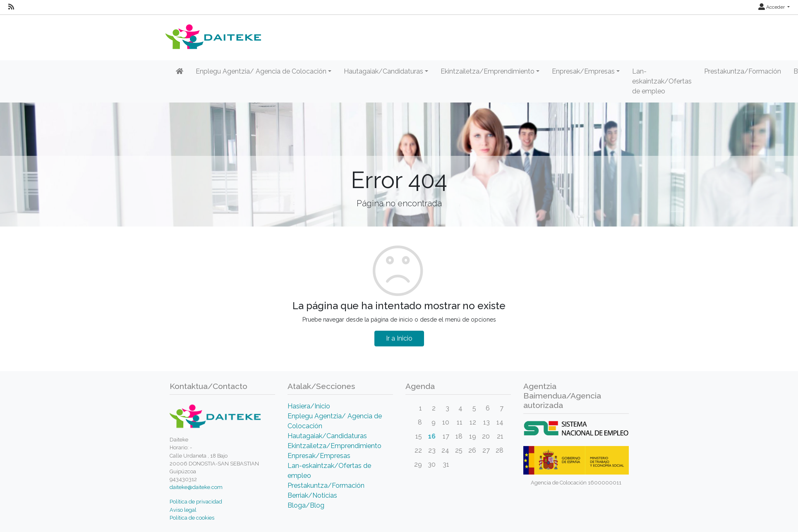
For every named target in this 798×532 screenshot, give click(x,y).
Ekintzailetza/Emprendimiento (334, 446)
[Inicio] (180, 72)
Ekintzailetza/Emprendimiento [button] (488, 71)
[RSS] (11, 7)
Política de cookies (192, 518)
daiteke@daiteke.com (196, 487)
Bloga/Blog (306, 505)
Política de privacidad (196, 502)
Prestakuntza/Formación (743, 71)
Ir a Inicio (399, 338)
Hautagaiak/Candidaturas (327, 436)
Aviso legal (183, 510)
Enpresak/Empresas (319, 456)
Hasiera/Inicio (309, 406)
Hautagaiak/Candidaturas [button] (383, 71)
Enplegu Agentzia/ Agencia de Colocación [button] (261, 71)
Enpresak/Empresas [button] (583, 71)
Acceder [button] (772, 7)
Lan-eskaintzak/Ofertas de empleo (662, 81)
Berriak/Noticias (312, 495)
